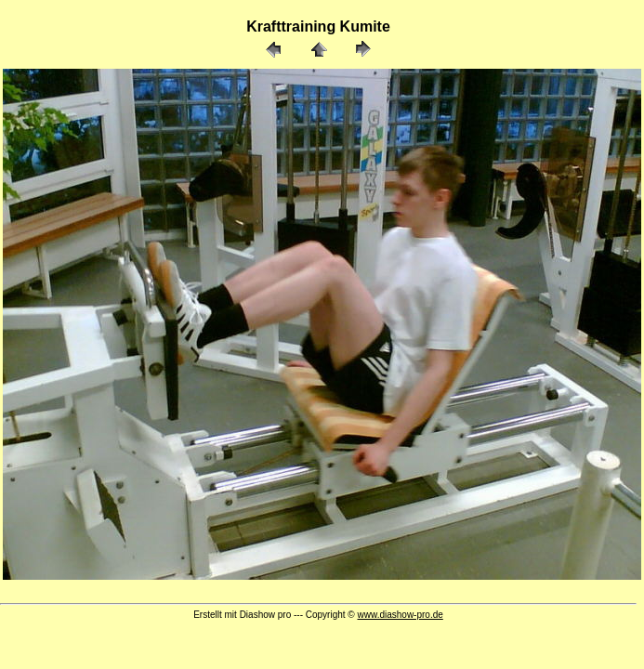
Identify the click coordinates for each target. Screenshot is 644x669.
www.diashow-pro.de (401, 615)
